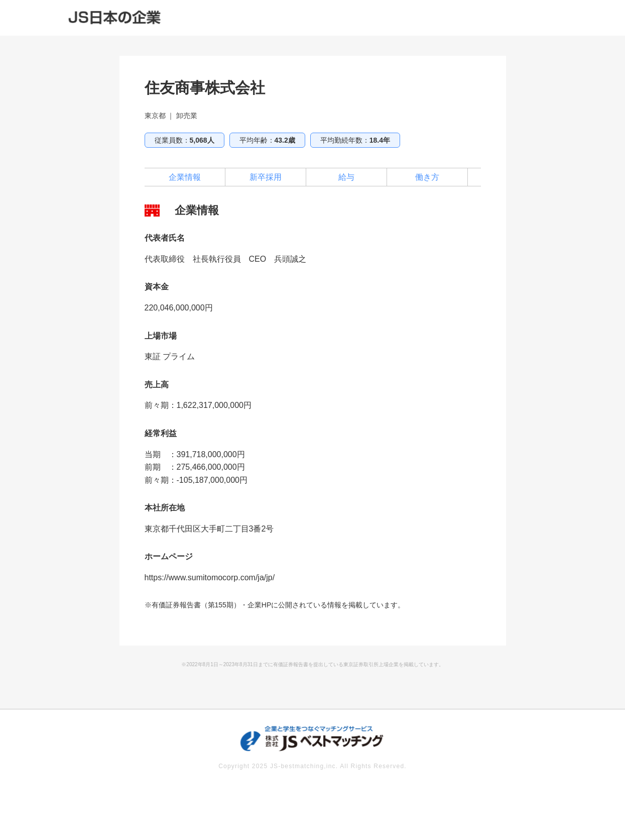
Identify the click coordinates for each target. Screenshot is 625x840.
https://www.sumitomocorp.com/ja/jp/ (210, 577)
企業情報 (185, 177)
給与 (346, 177)
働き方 (427, 177)
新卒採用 (266, 177)
